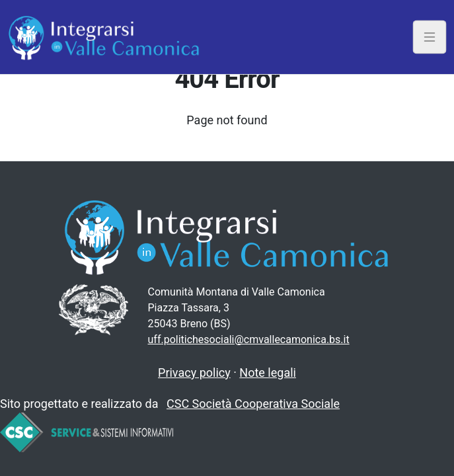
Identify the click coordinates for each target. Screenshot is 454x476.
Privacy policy (194, 373)
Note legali (268, 373)
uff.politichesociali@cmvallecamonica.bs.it (249, 339)
